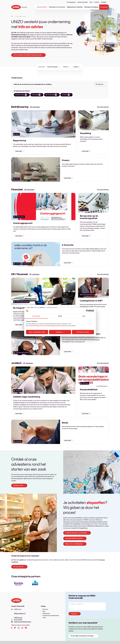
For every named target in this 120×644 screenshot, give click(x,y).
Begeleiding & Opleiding (75, 7)
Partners (45, 609)
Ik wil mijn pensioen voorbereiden (76, 533)
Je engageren (71, 2)
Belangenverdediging (91, 7)
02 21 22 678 (18, 620)
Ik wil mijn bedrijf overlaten (74, 538)
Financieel (17, 189)
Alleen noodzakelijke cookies (37, 332)
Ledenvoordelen (83, 2)
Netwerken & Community (57, 7)
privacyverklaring (47, 326)
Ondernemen (17, 78)
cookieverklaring (34, 326)
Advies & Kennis (42, 7)
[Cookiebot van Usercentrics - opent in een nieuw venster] (87, 311)
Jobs (91, 2)
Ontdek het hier (18, 485)
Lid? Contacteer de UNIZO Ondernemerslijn (27, 55)
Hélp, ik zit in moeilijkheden (74, 544)
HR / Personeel (19, 274)
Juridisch (16, 363)
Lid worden (104, 7)
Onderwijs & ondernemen (51, 616)
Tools (44, 618)
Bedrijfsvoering (20, 107)
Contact (97, 2)
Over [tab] (84, 316)
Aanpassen (60, 332)
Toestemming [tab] (36, 316)
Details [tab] (60, 316)
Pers (44, 611)
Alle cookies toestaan (83, 332)
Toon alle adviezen (103, 107)
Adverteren (46, 613)
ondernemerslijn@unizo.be (22, 622)
